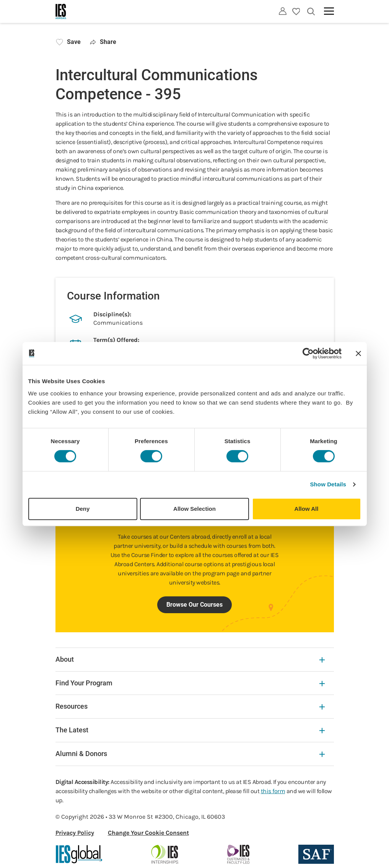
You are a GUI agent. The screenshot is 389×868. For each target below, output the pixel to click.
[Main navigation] (329, 11)
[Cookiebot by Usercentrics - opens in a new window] (308, 353)
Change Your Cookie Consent (148, 833)
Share (103, 42)
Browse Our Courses (194, 605)
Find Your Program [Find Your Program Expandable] (190, 683)
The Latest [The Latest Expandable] (190, 730)
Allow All (307, 509)
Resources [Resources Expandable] (190, 706)
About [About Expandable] (190, 659)
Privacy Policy (75, 833)
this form (273, 791)
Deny (83, 509)
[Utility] (283, 11)
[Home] (61, 11)
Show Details (328, 484)
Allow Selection (194, 509)
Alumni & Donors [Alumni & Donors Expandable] (190, 754)
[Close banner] (358, 353)
